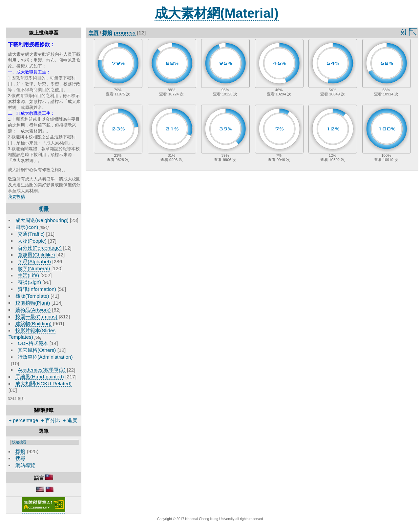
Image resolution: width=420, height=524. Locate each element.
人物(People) (32, 241)
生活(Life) (28, 275)
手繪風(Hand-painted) (40, 377)
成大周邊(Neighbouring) (42, 220)
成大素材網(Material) (217, 13)
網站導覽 (25, 465)
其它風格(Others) (37, 350)
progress (125, 33)
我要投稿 (16, 197)
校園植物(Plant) (33, 303)
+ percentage (23, 420)
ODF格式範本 (33, 343)
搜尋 (20, 458)
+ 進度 (70, 420)
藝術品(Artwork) (33, 310)
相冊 (44, 208)
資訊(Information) (37, 289)
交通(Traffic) (31, 234)
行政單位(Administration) (45, 357)
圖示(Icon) (27, 227)
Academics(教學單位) (42, 370)
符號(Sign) (29, 282)
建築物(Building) (33, 323)
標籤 (20, 451)
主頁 (94, 33)
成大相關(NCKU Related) (43, 383)
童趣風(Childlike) (36, 255)
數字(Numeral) (34, 268)
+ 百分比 (51, 420)
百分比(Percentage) (40, 248)
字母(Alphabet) (34, 262)
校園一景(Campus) (36, 317)
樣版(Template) (32, 296)
